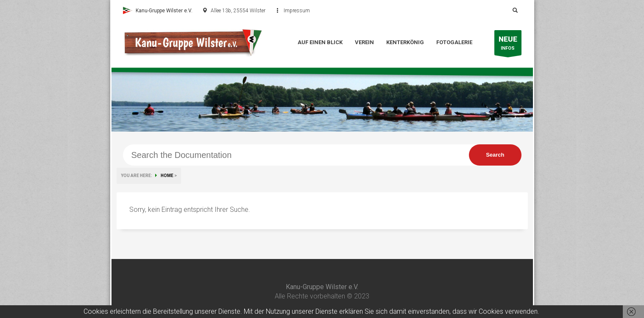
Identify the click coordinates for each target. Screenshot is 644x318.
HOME (167, 176)
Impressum (297, 11)
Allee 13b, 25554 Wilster (238, 11)
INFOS (508, 45)
